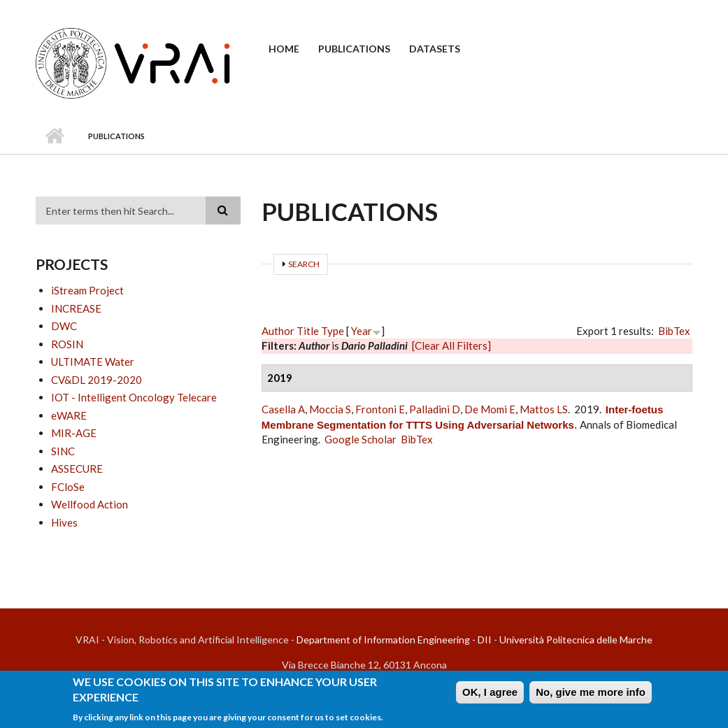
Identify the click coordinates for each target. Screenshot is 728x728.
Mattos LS (544, 409)
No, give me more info (591, 695)
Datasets (435, 49)
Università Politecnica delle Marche (576, 640)
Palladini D (435, 409)
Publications (354, 49)
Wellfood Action (90, 504)
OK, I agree (490, 695)
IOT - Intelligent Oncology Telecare (134, 397)
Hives (64, 522)
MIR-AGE (74, 433)
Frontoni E (380, 409)
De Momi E (490, 409)
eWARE (69, 415)
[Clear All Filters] (451, 345)
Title (308, 331)
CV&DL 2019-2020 (97, 380)
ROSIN (67, 344)
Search (304, 264)
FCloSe (68, 487)
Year (362, 331)
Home (284, 49)
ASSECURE (77, 469)
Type (333, 331)
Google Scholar (361, 439)
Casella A (283, 409)
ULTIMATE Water (93, 362)
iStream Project (87, 290)
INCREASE (76, 308)
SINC (63, 451)
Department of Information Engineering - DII (394, 640)
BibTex (674, 331)
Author (278, 331)
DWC (64, 326)
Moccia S (330, 409)
